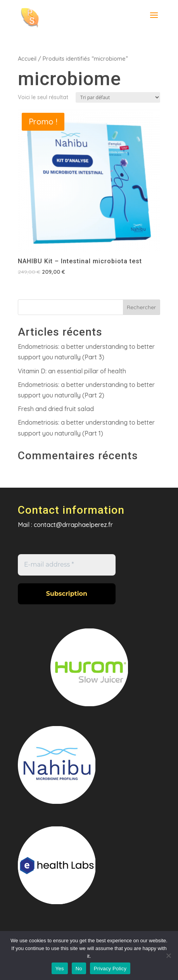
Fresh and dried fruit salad (56, 409)
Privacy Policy (110, 969)
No (79, 969)
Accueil (27, 59)
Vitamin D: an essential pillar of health (72, 371)
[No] (168, 955)
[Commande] (118, 97)
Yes (60, 969)
